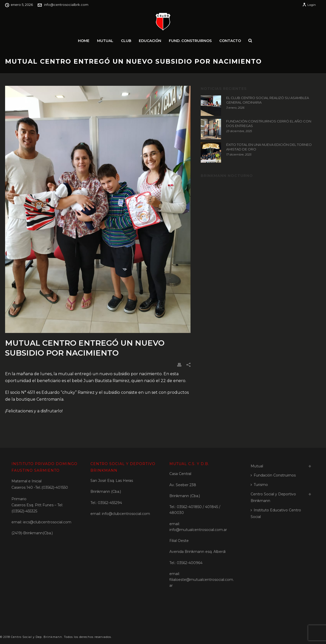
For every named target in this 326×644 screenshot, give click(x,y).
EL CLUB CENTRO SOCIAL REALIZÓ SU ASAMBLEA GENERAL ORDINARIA (268, 100)
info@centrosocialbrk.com (66, 5)
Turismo (259, 485)
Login (309, 5)
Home (84, 41)
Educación (150, 41)
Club (126, 41)
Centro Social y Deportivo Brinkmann (273, 498)
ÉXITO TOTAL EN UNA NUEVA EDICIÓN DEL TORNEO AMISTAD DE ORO (269, 147)
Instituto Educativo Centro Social (276, 514)
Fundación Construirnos (273, 475)
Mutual (105, 41)
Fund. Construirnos (190, 41)
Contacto (230, 41)
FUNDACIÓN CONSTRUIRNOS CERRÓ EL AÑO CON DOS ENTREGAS (269, 123)
